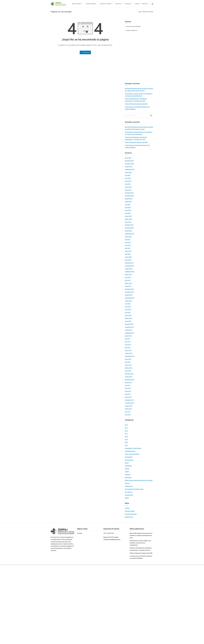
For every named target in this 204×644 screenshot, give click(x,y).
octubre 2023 (129, 167)
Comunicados (129, 457)
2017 (126, 434)
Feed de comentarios (131, 514)
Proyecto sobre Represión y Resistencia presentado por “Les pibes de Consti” (136, 100)
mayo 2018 (128, 310)
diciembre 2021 (129, 225)
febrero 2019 (128, 283)
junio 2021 (128, 242)
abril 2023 (128, 184)
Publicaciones (129, 486)
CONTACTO (145, 4)
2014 (126, 425)
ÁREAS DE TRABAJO (107, 4)
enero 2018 (128, 321)
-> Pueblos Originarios (131, 30)
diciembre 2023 (129, 161)
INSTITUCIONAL (78, 4)
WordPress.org (129, 517)
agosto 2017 (128, 336)
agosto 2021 (128, 237)
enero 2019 (128, 286)
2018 (126, 437)
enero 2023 (128, 190)
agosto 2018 (128, 301)
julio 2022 (128, 205)
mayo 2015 (128, 391)
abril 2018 (128, 313)
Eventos (127, 469)
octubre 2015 (129, 377)
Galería (127, 472)
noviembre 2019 (129, 266)
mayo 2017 (128, 345)
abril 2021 (128, 248)
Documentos (128, 466)
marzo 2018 (128, 315)
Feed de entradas (130, 511)
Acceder (127, 508)
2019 (126, 439)
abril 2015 (128, 394)
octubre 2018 (129, 295)
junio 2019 (128, 277)
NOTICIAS (119, 4)
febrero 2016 (128, 368)
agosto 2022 (128, 202)
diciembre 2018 (129, 289)
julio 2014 (128, 412)
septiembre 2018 (130, 298)
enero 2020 (128, 260)
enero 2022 (128, 222)
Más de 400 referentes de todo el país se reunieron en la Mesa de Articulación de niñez (139, 90)
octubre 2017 (129, 330)
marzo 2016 (128, 365)
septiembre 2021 (130, 234)
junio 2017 (128, 342)
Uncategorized (129, 495)
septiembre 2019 (130, 272)
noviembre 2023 (129, 164)
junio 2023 (128, 178)
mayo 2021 (128, 245)
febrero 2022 (128, 219)
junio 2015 (128, 388)
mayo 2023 (128, 181)
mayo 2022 (128, 210)
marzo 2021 (128, 251)
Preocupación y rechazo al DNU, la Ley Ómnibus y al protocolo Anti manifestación (139, 95)
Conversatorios (129, 460)
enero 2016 (128, 371)
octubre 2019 (129, 269)
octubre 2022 (129, 199)
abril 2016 (128, 362)
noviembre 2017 (129, 327)
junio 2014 (128, 415)
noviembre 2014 (129, 403)
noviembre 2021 (129, 228)
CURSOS (137, 4)
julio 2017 (128, 339)
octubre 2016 (129, 353)
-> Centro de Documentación (133, 26)
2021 (126, 445)
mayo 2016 (128, 359)
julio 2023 (128, 175)
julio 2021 (128, 240)
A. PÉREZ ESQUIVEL (92, 4)
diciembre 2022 (129, 193)
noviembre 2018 (129, 292)
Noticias (127, 483)
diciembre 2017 (129, 324)
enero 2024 (128, 158)
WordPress (116, 568)
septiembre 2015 (130, 380)
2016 (126, 431)
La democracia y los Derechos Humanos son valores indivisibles (137, 108)
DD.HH (127, 463)
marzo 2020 (128, 257)
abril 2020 (128, 254)
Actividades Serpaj (130, 451)
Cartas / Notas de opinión (132, 454)
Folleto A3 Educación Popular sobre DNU (136, 104)
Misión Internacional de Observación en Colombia (139, 480)
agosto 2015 (128, 382)
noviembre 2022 (129, 196)
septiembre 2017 (130, 333)
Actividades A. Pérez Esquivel (133, 448)
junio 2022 (128, 207)
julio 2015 (128, 385)
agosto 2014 (128, 409)
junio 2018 (128, 307)
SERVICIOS (129, 4)
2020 (126, 442)
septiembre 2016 (130, 356)
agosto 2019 (128, 275)
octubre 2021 (129, 231)
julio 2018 (128, 304)
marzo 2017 (128, 350)
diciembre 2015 (129, 374)
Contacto (80, 533)
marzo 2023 (128, 187)
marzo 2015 (128, 397)
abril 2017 (128, 347)
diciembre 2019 (129, 263)
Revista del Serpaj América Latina (134, 489)
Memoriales (128, 477)
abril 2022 (128, 213)
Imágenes (128, 475)
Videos (127, 498)
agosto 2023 (128, 172)
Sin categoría (129, 492)
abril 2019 (128, 280)
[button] (82, 4)
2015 (126, 428)
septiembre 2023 (130, 169)
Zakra (110, 568)
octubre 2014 (129, 406)
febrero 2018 (128, 318)
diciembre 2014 (129, 400)
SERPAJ (97, 568)
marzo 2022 (128, 216)
